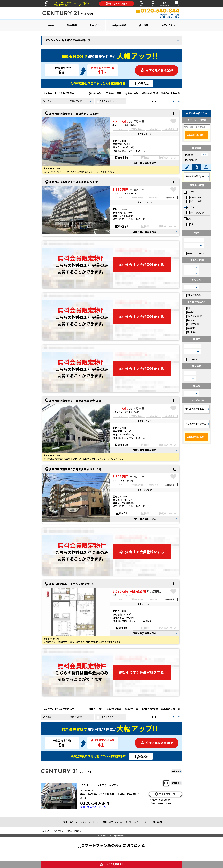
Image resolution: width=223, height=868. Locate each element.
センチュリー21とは (151, 822)
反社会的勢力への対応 (113, 822)
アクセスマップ (165, 794)
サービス (94, 25)
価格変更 (189, 328)
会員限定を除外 (105, 101)
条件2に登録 (150, 93)
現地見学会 (190, 332)
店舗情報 (176, 783)
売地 (190, 224)
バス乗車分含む (192, 295)
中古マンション (195, 213)
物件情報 (72, 25)
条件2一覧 (132, 93)
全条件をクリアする (196, 424)
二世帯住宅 (190, 359)
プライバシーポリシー (90, 822)
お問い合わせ (165, 4)
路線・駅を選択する (195, 176)
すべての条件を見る (195, 409)
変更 (204, 155)
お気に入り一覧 (170, 93)
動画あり (189, 312)
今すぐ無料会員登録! (157, 70)
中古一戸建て (194, 201)
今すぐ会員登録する (117, 4)
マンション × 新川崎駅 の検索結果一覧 (68, 40)
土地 (187, 219)
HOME (47, 4)
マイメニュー (153, 4)
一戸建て (189, 192)
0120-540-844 (95, 803)
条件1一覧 (95, 93)
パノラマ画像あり (193, 316)
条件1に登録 (113, 93)
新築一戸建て (194, 197)
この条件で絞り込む (196, 135)
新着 (187, 308)
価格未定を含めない (194, 253)
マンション (190, 207)
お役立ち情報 (119, 25)
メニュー (176, 4)
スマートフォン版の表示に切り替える (113, 845)
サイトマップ (132, 822)
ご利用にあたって (70, 822)
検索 (141, 4)
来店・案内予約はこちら (93, 807)
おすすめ (189, 320)
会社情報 (144, 25)
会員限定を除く (192, 324)
